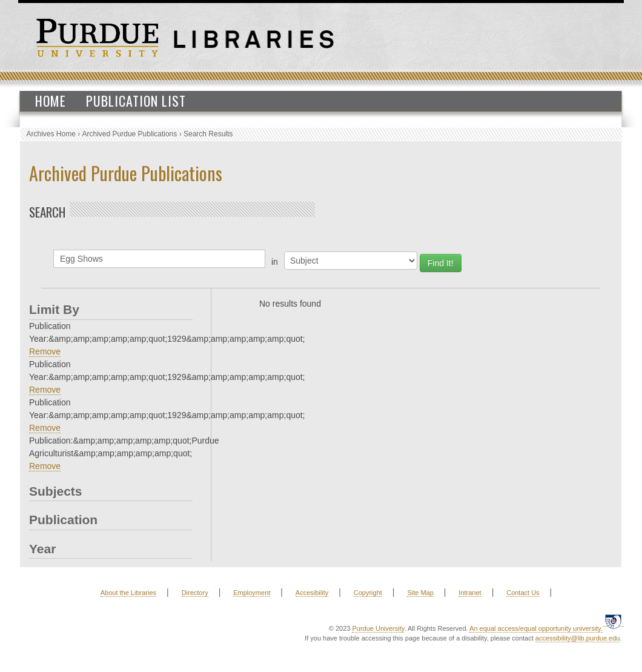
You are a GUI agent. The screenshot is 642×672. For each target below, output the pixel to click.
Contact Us (523, 593)
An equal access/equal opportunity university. (536, 628)
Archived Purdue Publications (130, 134)
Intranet (470, 593)
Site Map (420, 593)
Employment (252, 593)
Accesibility (312, 593)
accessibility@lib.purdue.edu (578, 638)
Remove (45, 351)
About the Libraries (128, 593)
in (275, 262)
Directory (195, 593)
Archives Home (51, 134)
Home (51, 101)
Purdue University (378, 628)
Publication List (136, 101)
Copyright (368, 593)
